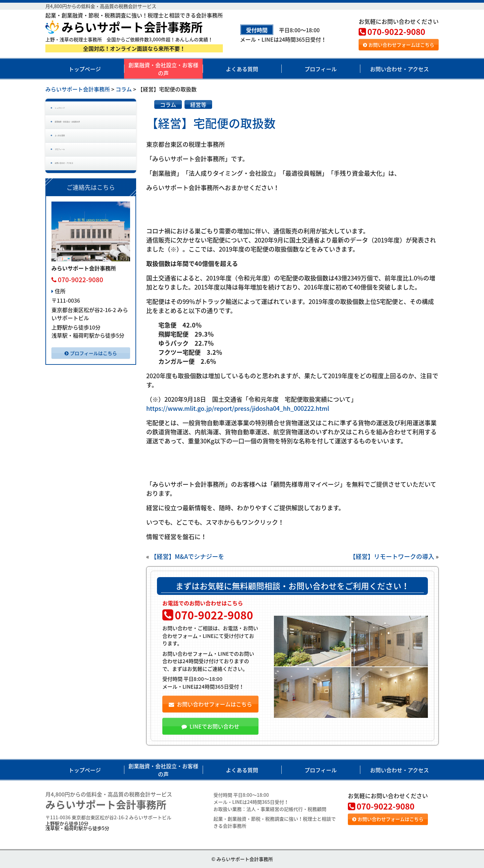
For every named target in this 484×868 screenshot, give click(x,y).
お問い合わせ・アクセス (399, 69)
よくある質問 (242, 69)
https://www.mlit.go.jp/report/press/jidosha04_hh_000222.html (238, 408)
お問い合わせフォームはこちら (399, 45)
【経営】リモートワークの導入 (392, 556)
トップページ (85, 69)
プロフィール (321, 69)
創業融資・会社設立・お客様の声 (163, 69)
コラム (168, 104)
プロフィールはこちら (91, 390)
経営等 (198, 104)
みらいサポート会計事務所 (124, 27)
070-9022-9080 (392, 32)
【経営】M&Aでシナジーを (187, 556)
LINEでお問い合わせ (210, 726)
